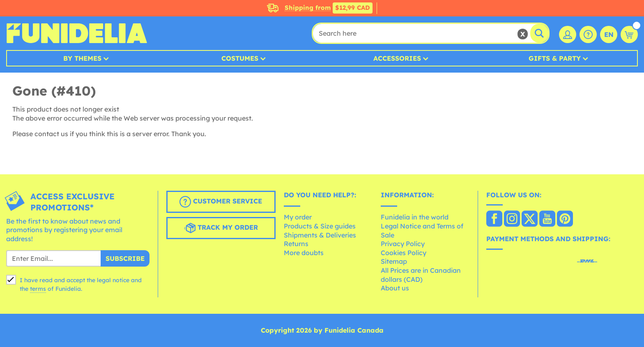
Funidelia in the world (415, 217)
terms (38, 289)
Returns (296, 244)
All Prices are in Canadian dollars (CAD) (421, 275)
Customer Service (221, 202)
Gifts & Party (555, 58)
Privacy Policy (403, 244)
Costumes (240, 58)
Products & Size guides (320, 226)
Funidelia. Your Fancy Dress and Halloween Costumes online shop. (77, 33)
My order (298, 217)
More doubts (304, 253)
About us (395, 288)
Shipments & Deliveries (320, 235)
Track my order (221, 228)
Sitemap (394, 261)
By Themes (82, 58)
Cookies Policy (404, 253)
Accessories (397, 58)
